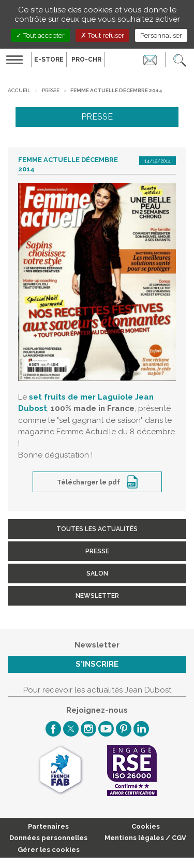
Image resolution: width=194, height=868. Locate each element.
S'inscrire (97, 664)
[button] (180, 60)
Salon (97, 573)
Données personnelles (48, 838)
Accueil (19, 90)
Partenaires (48, 826)
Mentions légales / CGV (145, 838)
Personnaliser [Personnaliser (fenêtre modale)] (161, 35)
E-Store (49, 60)
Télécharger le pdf (89, 482)
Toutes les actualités (97, 529)
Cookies (146, 826)
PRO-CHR (86, 60)
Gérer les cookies (49, 850)
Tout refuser (102, 35)
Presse (51, 90)
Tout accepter (40, 35)
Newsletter (97, 596)
